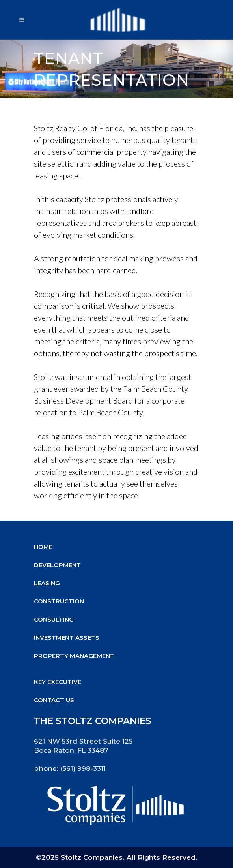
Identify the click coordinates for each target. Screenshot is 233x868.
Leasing (47, 583)
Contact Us (54, 700)
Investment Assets (67, 638)
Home (43, 547)
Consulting (54, 619)
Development (57, 565)
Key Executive (58, 682)
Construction (59, 601)
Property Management (74, 656)
